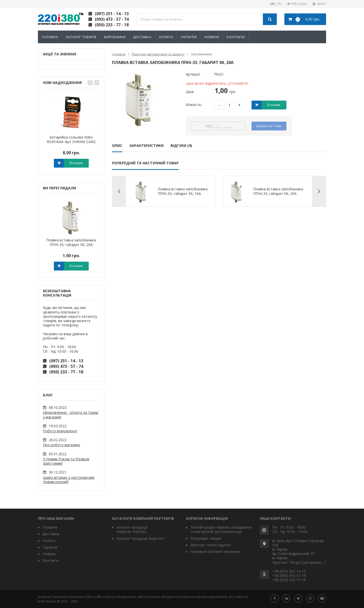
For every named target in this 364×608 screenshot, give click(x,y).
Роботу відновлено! (60, 431)
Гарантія (189, 37)
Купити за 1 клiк (269, 126)
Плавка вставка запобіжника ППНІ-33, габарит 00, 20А (71, 242)
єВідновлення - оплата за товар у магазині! (71, 415)
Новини (212, 37)
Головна (50, 37)
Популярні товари (206, 538)
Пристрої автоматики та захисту (158, 54)
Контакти (236, 37)
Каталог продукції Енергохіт (141, 538)
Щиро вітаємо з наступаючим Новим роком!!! (69, 480)
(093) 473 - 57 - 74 (112, 19)
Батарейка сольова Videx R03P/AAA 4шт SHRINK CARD (71, 139)
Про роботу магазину (62, 445)
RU (280, 4)
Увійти (321, 4)
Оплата (166, 37)
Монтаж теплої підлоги (211, 545)
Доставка (142, 37)
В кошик (76, 163)
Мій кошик (299, 4)
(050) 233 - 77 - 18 (112, 25)
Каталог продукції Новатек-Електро (132, 529)
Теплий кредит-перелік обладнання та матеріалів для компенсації (221, 529)
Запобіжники (201, 54)
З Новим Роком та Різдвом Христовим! (66, 461)
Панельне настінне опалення (215, 551)
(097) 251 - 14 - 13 (112, 14)
